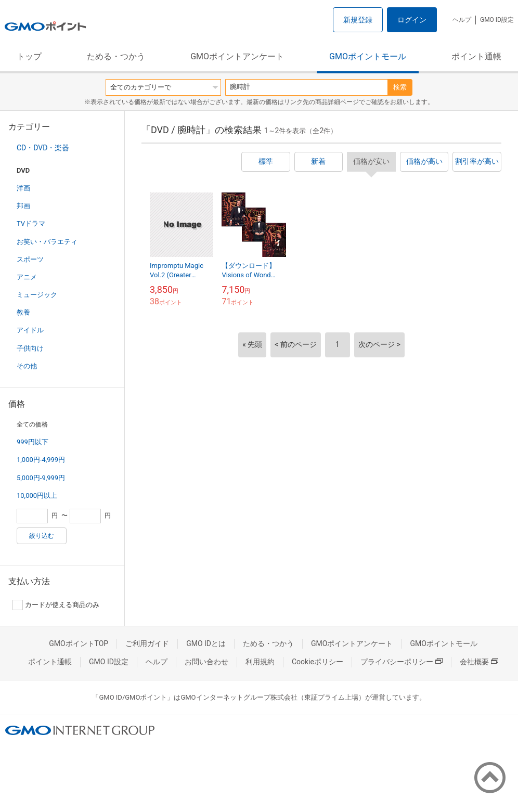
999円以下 (33, 442)
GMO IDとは (206, 643)
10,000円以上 (37, 495)
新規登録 (358, 20)
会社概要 (479, 662)
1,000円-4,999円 (41, 460)
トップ (29, 56)
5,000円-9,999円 (41, 478)
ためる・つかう (116, 56)
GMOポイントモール (368, 56)
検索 (400, 87)
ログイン (412, 20)
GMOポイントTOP (79, 643)
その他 (27, 366)
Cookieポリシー (318, 662)
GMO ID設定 (497, 20)
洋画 (23, 188)
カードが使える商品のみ (56, 605)
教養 (23, 312)
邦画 (23, 206)
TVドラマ (31, 223)
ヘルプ (462, 20)
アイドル (30, 330)
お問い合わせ (206, 662)
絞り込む (42, 536)
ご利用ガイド (147, 643)
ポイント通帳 (476, 56)
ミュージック (37, 295)
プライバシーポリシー (402, 662)
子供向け (30, 348)
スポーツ (30, 259)
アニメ (27, 277)
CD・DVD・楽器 (43, 148)
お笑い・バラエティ (47, 242)
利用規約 (260, 662)
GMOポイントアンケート (237, 56)
